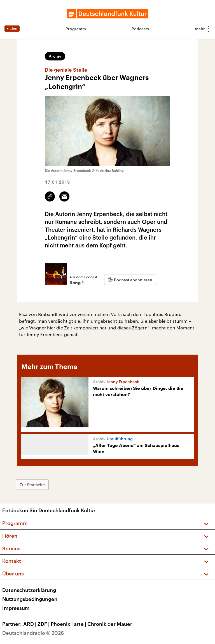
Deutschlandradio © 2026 (33, 633)
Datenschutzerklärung (29, 590)
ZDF (44, 624)
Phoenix (62, 624)
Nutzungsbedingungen (30, 599)
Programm (76, 29)
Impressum (16, 608)
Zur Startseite (32, 485)
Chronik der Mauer (110, 624)
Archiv (55, 56)
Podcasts (140, 29)
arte (81, 624)
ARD (30, 624)
